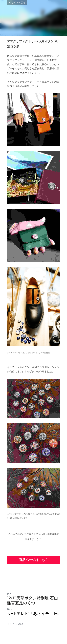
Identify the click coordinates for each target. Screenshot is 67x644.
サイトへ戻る (17, 2)
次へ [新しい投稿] (9, 609)
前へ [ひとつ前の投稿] (9, 594)
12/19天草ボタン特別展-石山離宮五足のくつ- (33, 600)
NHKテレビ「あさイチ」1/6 (33, 613)
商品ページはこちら (34, 560)
